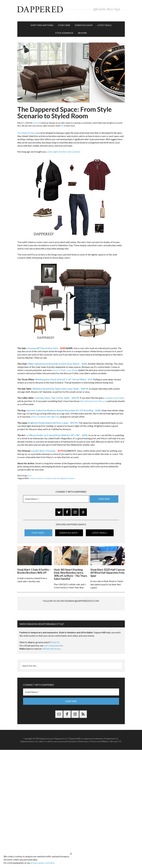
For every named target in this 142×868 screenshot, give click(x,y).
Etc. (30, 473)
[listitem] (48, 178)
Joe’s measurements (53, 672)
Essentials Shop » (69, 530)
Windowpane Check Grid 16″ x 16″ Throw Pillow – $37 (64, 376)
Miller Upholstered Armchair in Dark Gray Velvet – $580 (57, 361)
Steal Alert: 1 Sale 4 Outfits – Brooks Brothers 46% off (34, 568)
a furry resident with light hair (45, 414)
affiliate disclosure (51, 675)
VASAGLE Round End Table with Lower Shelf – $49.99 (60, 386)
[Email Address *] (56, 496)
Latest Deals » (100, 530)
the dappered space (66, 475)
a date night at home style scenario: (64, 149)
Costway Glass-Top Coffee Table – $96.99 (57, 395)
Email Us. (55, 669)
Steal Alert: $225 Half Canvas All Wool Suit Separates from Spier (108, 569)
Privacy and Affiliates (99, 768)
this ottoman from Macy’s (93, 398)
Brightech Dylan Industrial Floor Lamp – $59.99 (53, 420)
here (62, 123)
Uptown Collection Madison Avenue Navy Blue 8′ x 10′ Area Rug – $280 (64, 407)
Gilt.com (113, 768)
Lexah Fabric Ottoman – (47, 448)
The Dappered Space (27, 130)
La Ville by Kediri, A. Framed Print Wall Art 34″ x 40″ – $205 (57, 432)
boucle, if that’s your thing (64, 367)
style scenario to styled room (43, 475)
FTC (120, 768)
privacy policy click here (42, 863)
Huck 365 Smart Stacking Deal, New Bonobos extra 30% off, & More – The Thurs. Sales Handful (71, 571)
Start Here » (38, 530)
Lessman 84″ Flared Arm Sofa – (46, 345)
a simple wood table (114, 395)
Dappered (71, 9)
